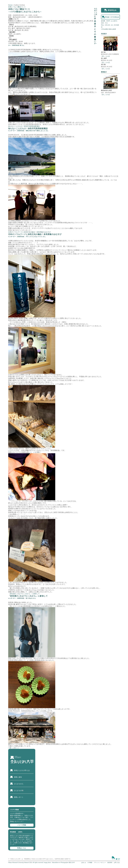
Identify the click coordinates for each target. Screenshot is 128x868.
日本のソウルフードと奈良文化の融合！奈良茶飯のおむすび (30, 232)
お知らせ (84, 863)
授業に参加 (18, 777)
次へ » (16, 748)
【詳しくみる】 (106, 56)
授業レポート (19, 797)
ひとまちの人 (19, 784)
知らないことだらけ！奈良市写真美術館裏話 (24, 126)
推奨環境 (110, 863)
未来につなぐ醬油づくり (17, 7)
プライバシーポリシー (100, 863)
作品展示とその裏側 (96, 13)
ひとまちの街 (19, 790)
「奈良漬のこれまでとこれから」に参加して (24, 594)
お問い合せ (117, 863)
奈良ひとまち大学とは (22, 770)
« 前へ (10, 748)
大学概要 (90, 863)
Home (10, 5)
